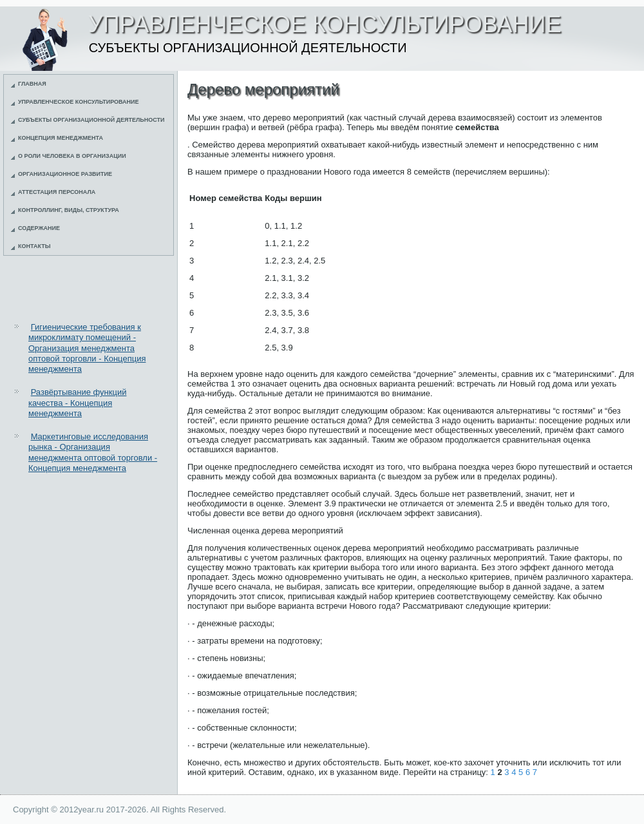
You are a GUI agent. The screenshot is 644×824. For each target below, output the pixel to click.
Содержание (39, 228)
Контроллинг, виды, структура (69, 210)
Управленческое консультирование (79, 102)
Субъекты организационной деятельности (91, 120)
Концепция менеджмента (61, 138)
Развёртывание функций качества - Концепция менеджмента (77, 403)
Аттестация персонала (57, 192)
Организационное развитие (65, 174)
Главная (32, 84)
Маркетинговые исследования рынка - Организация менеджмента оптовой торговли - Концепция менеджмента (93, 452)
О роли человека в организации (72, 156)
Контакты (34, 246)
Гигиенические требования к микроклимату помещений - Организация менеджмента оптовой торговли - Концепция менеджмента (87, 348)
